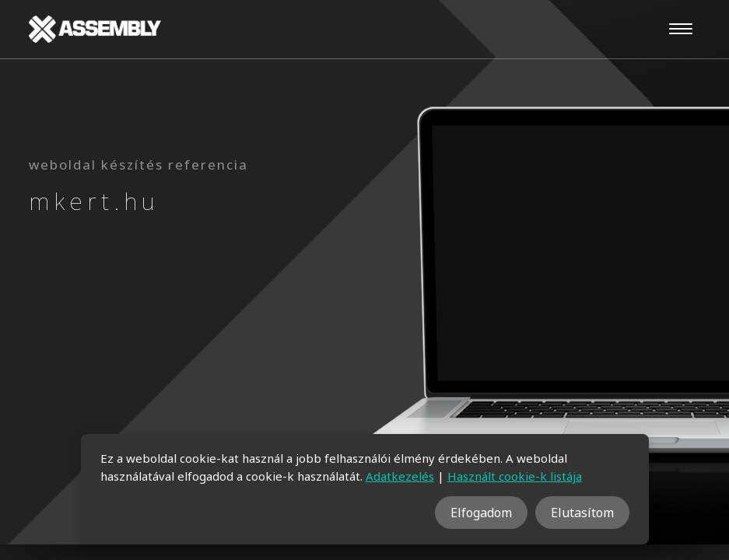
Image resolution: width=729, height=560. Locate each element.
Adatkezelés (400, 476)
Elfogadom (481, 513)
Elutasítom (582, 513)
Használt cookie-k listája (515, 476)
